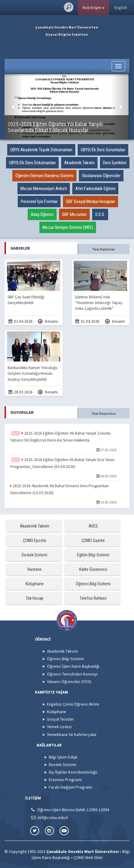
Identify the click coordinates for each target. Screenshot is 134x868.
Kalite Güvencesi (93, 569)
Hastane (34, 569)
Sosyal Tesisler (61, 719)
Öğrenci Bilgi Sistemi (93, 584)
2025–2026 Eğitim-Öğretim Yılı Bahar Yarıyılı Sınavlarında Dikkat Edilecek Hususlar (55, 127)
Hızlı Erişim (93, 8)
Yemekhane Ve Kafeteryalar (72, 734)
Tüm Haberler (104, 249)
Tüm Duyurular (104, 413)
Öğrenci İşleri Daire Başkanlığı (73, 666)
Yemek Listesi (59, 727)
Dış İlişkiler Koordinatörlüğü (73, 772)
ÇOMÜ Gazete (93, 540)
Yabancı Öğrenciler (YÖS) (69, 682)
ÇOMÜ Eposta (34, 540)
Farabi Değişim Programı (70, 787)
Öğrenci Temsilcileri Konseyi (72, 674)
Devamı (48, 321)
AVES (93, 526)
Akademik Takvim (35, 526)
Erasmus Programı (65, 780)
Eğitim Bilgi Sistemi (93, 555)
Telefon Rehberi (93, 598)
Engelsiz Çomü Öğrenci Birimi (73, 704)
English (121, 8)
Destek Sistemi (34, 555)
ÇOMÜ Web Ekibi (88, 857)
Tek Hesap (35, 598)
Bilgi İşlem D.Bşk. (64, 757)
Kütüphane (35, 584)
